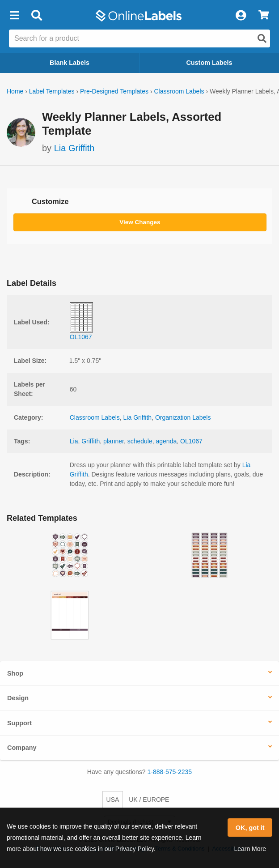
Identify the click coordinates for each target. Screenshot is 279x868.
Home (15, 91)
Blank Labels (70, 63)
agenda (167, 441)
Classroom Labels (179, 91)
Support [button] (19, 723)
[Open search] (262, 38)
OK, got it (250, 828)
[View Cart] (264, 16)
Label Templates (52, 91)
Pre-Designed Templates (114, 91)
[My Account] (241, 16)
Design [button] (18, 698)
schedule (140, 441)
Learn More (250, 849)
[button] (14, 16)
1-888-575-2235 (170, 772)
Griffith (91, 441)
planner (114, 441)
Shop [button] (15, 673)
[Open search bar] (36, 16)
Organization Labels (183, 417)
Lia (74, 441)
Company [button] (22, 748)
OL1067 (191, 441)
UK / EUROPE (149, 800)
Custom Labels (209, 63)
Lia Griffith (74, 148)
